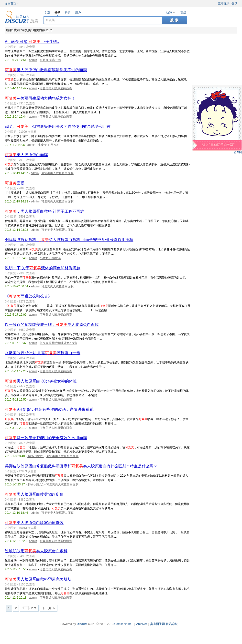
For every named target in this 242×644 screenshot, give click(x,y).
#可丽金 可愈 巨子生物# (32, 42)
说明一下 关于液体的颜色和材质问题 (43, 268)
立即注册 (224, 3)
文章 (47, 13)
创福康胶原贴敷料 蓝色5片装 (58, 343)
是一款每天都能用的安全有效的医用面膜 (46, 438)
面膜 (15, 183)
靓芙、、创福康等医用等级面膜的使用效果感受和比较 (58, 126)
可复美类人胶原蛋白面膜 (56, 88)
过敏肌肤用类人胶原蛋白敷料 (36, 551)
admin (33, 60)
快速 (169, 13)
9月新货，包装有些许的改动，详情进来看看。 (51, 409)
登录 (234, 3)
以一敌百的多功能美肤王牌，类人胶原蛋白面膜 (52, 325)
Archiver (142, 624)
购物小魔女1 (36, 456)
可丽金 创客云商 (50, 60)
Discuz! (82, 624)
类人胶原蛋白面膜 (26, 155)
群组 (68, 13)
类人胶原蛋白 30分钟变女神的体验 (41, 381)
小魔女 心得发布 (49, 145)
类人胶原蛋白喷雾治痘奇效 (34, 523)
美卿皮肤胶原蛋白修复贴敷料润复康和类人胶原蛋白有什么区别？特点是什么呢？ (81, 466)
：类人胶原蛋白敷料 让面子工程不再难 (44, 211)
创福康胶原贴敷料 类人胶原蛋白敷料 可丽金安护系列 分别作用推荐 (69, 240)
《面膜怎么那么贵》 (28, 296)
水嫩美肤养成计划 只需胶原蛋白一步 (43, 353)
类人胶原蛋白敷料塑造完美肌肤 (38, 579)
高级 (183, 13)
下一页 (47, 608)
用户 (78, 13)
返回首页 (11, 3)
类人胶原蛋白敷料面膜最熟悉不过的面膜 (46, 70)
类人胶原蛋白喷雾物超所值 (34, 494)
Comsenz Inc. (123, 624)
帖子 (57, 13)
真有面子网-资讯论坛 (164, 624)
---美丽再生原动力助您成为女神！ (40, 98)
